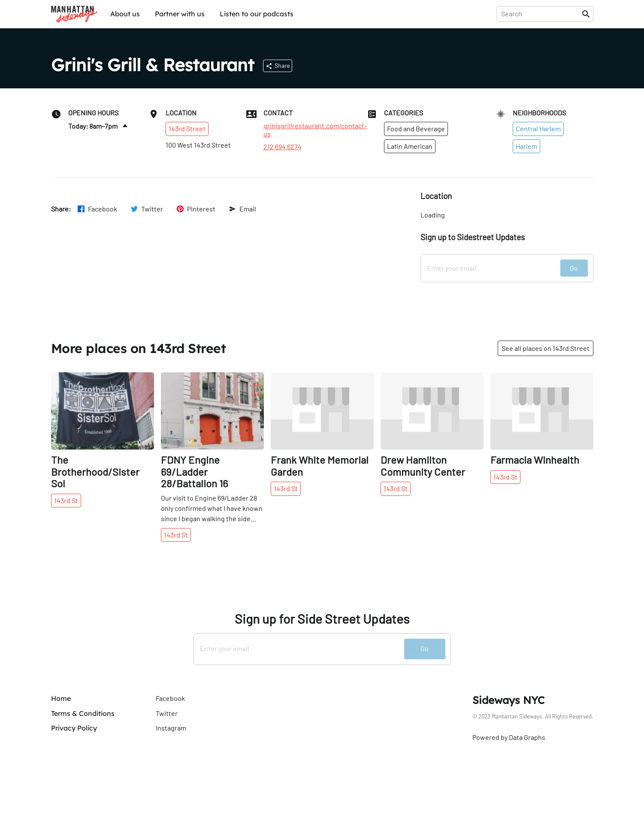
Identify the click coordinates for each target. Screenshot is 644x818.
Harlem (526, 146)
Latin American (410, 146)
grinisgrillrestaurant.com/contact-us (315, 130)
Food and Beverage (416, 128)
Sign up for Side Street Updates (322, 619)
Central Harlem (538, 128)
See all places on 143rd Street (546, 348)
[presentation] (541, 14)
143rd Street (187, 128)
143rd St (66, 500)
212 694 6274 (283, 147)
